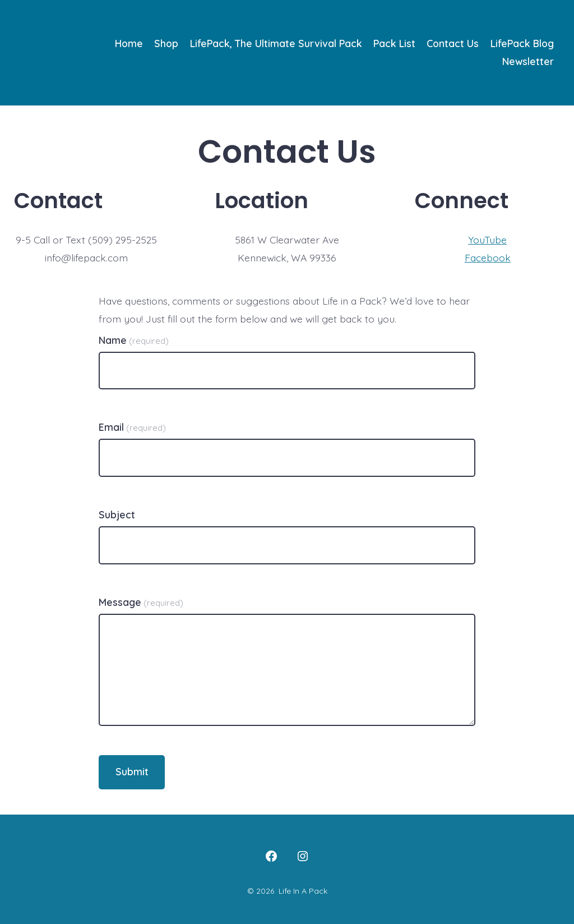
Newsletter (528, 61)
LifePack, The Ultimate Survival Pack (276, 43)
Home (129, 43)
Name (134, 340)
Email (132, 427)
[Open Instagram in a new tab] (303, 856)
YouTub (485, 240)
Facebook (488, 258)
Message (141, 602)
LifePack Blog (522, 43)
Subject (117, 514)
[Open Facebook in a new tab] (271, 856)
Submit (132, 771)
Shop (166, 43)
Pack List (394, 43)
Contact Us (453, 43)
